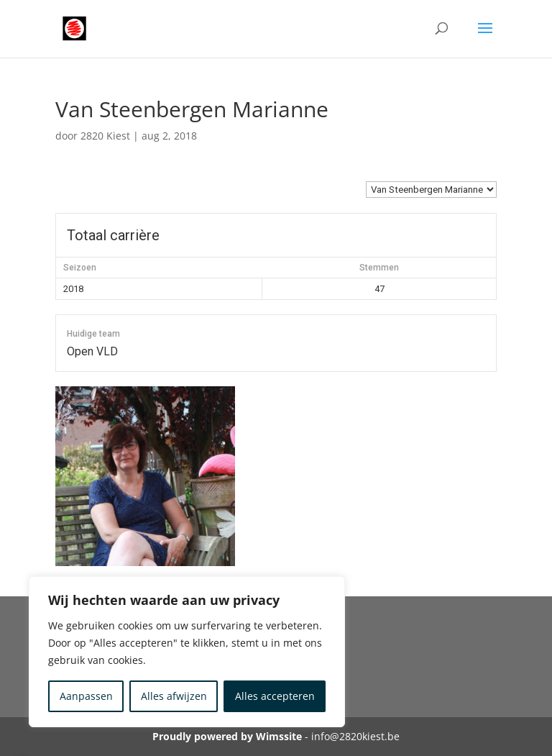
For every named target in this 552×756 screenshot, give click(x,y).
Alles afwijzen (174, 696)
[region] (187, 652)
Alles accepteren (275, 696)
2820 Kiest (105, 136)
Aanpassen (86, 696)
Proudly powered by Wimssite (227, 736)
